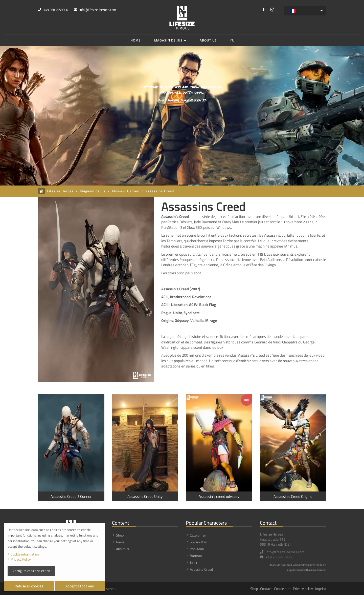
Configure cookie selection (31, 571)
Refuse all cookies (29, 586)
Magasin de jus (170, 40)
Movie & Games (126, 191)
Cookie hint (282, 589)
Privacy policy (303, 589)
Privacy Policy (21, 559)
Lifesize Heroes (60, 191)
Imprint (321, 589)
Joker (194, 562)
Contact (266, 589)
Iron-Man (197, 549)
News (120, 542)
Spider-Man (199, 542)
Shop (120, 535)
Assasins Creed (201, 569)
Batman (196, 556)
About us (208, 40)
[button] (232, 40)
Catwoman (198, 535)
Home (135, 40)
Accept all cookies (80, 586)
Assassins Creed (160, 191)
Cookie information (25, 554)
